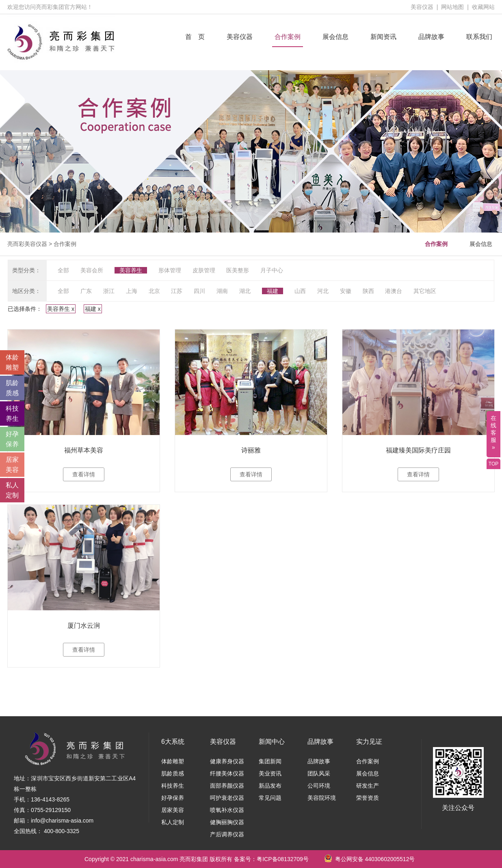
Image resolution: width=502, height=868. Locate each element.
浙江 (109, 291)
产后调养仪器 (227, 834)
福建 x (93, 309)
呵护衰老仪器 (227, 798)
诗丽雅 (251, 450)
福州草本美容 (84, 450)
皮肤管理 (204, 270)
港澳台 (394, 291)
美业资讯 (270, 773)
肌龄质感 (173, 773)
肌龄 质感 (12, 388)
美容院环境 (322, 798)
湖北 (245, 291)
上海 (132, 291)
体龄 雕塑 (12, 362)
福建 (273, 291)
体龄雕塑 (173, 761)
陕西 (368, 291)
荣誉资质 (368, 798)
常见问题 (270, 798)
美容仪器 (422, 7)
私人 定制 (12, 490)
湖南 (222, 291)
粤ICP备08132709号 (283, 859)
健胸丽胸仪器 (227, 822)
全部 (63, 270)
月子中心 (272, 270)
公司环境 (319, 786)
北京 (154, 291)
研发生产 (368, 786)
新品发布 (270, 786)
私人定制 (173, 822)
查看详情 (84, 474)
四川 (199, 291)
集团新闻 (270, 761)
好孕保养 (173, 798)
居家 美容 (12, 465)
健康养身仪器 (227, 761)
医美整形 (238, 270)
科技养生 (173, 786)
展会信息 (335, 37)
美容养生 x (61, 309)
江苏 (177, 291)
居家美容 (173, 810)
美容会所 (92, 270)
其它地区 (425, 291)
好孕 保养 (12, 439)
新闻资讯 (383, 37)
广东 (86, 291)
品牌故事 (431, 37)
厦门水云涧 (84, 626)
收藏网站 (483, 7)
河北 (323, 291)
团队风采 (319, 773)
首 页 (195, 37)
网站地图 (452, 7)
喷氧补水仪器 (227, 810)
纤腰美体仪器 (227, 773)
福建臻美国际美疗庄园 (418, 450)
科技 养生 (12, 414)
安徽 (346, 291)
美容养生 (131, 270)
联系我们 (479, 37)
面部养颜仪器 (227, 786)
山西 (300, 291)
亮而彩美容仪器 (27, 244)
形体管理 (170, 270)
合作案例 (288, 37)
